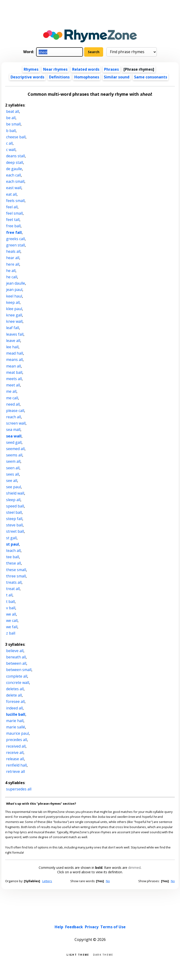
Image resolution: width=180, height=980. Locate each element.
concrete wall (18, 683)
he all (11, 271)
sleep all (13, 500)
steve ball (14, 525)
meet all (13, 385)
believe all (15, 651)
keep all (13, 302)
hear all (13, 258)
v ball (11, 608)
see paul (13, 487)
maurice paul (17, 733)
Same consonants (151, 77)
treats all (14, 582)
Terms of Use (113, 927)
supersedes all (19, 789)
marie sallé (16, 727)
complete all (17, 676)
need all (13, 404)
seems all (14, 455)
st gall (11, 538)
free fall (14, 232)
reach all (13, 417)
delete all (14, 695)
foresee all (15, 701)
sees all (13, 474)
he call (12, 277)
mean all (13, 366)
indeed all (14, 708)
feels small (15, 201)
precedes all (17, 740)
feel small (14, 213)
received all (16, 746)
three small (16, 576)
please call (15, 411)
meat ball (14, 372)
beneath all (16, 657)
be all (11, 118)
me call (12, 398)
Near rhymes (55, 69)
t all (9, 595)
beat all (13, 111)
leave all (13, 341)
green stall (15, 245)
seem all (13, 461)
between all (16, 663)
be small (13, 124)
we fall (12, 627)
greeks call (15, 239)
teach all (13, 551)
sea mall (13, 429)
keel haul (14, 296)
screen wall (16, 423)
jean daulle (16, 283)
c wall (11, 150)
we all (11, 614)
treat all (13, 589)
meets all (14, 379)
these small (16, 570)
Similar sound (117, 77)
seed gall (14, 442)
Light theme (78, 954)
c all (9, 143)
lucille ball (16, 714)
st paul (13, 544)
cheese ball (16, 137)
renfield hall (16, 765)
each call (13, 175)
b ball (11, 131)
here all (13, 264)
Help (59, 927)
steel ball (14, 512)
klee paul (14, 309)
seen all (13, 468)
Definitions (59, 77)
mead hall (15, 353)
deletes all (15, 689)
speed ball (15, 506)
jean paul (14, 290)
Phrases (111, 69)
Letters (47, 881)
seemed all (15, 449)
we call (12, 620)
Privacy (92, 927)
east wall (14, 188)
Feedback (74, 927)
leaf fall (13, 328)
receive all (15, 752)
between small (19, 670)
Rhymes (31, 69)
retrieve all (15, 771)
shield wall (15, 493)
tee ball (13, 557)
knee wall (14, 321)
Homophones (87, 77)
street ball (15, 531)
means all (14, 360)
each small (15, 181)
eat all (11, 194)
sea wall (14, 436)
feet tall (13, 220)
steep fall (14, 519)
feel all (12, 207)
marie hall (15, 721)
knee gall (14, 315)
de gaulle (14, 169)
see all (12, 481)
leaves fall (15, 334)
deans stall (15, 156)
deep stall (15, 162)
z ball (11, 633)
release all (15, 759)
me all (11, 391)
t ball (10, 602)
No (108, 881)
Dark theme (103, 954)
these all (13, 563)
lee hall (12, 347)
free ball (13, 226)
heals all (13, 251)
